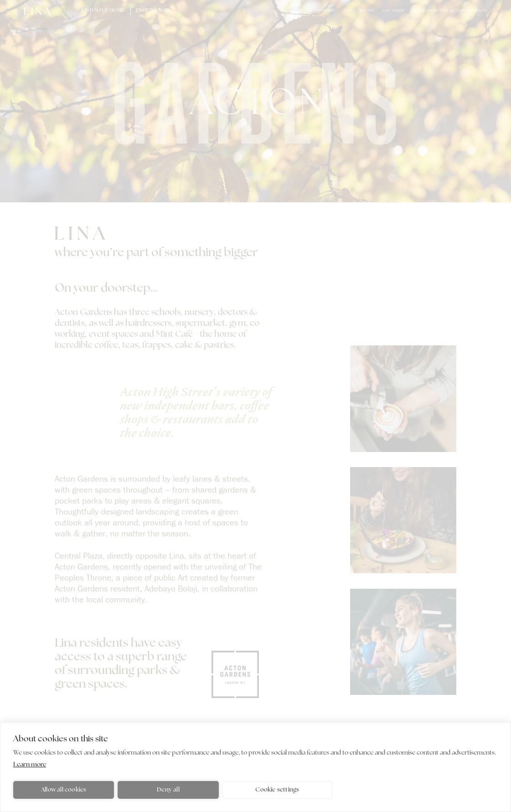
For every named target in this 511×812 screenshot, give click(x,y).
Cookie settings (277, 790)
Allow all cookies (64, 790)
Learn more (30, 765)
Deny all (168, 790)
